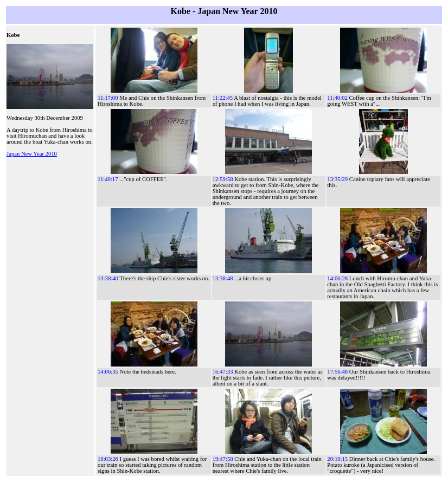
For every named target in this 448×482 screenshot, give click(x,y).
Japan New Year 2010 (32, 154)
